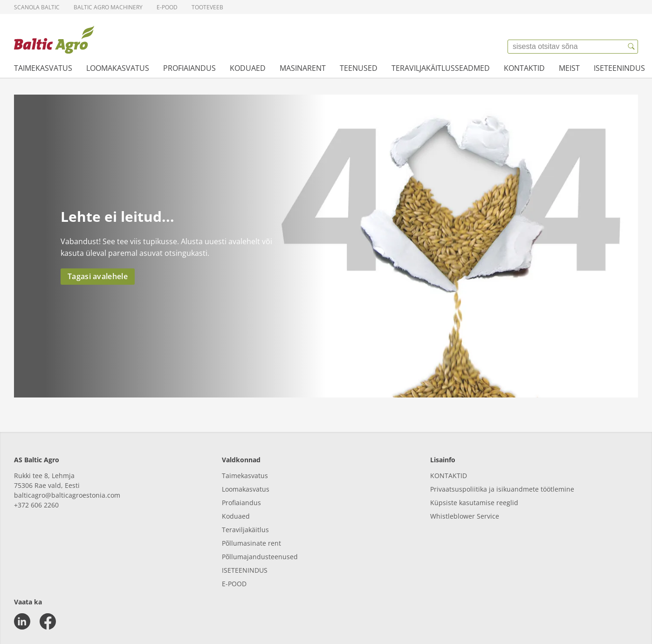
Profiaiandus (189, 68)
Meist (569, 68)
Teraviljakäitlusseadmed (441, 68)
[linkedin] (22, 621)
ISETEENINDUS (245, 570)
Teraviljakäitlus (245, 530)
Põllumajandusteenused (260, 557)
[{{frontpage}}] (54, 40)
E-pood (167, 7)
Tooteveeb (207, 7)
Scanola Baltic (37, 7)
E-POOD (234, 584)
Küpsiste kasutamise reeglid (474, 503)
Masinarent (303, 68)
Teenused (359, 68)
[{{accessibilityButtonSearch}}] (631, 47)
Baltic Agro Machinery (108, 7)
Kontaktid (524, 68)
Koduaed (248, 68)
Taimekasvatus (43, 68)
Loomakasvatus (118, 68)
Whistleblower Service (465, 516)
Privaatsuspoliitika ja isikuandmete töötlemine (502, 489)
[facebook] (48, 621)
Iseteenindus (619, 68)
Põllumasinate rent (251, 543)
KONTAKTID (449, 476)
